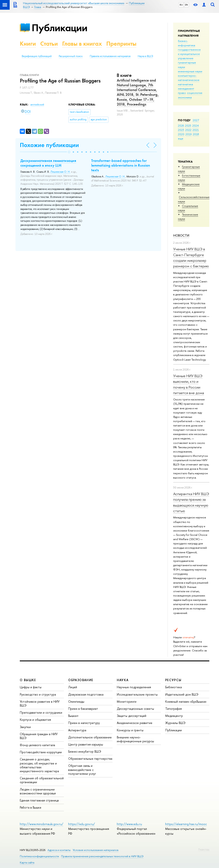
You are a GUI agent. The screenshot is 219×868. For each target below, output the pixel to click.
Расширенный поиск (71, 56)
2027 (196, 120)
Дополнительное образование (90, 737)
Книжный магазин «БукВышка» (186, 701)
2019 (189, 134)
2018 (196, 134)
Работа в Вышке (31, 807)
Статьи (49, 44)
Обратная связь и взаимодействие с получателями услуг (82, 770)
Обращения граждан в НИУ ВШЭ (39, 736)
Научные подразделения (134, 687)
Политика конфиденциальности (39, 856)
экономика (185, 97)
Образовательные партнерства (90, 759)
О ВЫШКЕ (28, 680)
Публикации (59, 28)
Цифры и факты (31, 687)
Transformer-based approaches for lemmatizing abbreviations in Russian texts (121, 165)
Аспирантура (77, 730)
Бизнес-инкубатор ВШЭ (85, 751)
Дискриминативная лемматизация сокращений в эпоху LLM (48, 163)
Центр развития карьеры (86, 744)
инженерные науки (190, 71)
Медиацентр (174, 716)
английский (37, 105)
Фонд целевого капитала (37, 745)
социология (195, 93)
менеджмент (186, 88)
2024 (196, 126)
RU (181, 5)
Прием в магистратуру (84, 723)
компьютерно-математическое (189, 78)
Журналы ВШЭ (175, 723)
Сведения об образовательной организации (42, 780)
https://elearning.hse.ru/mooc (186, 824)
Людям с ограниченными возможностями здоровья (38, 791)
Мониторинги (127, 701)
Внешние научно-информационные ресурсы (135, 739)
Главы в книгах (82, 44)
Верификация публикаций (37, 56)
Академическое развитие (135, 723)
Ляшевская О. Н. (60, 172)
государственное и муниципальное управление (189, 54)
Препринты (121, 44)
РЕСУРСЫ (173, 680)
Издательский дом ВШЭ (182, 694)
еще (181, 138)
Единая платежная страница (39, 800)
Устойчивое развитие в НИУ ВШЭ (40, 703)
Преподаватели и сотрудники (41, 712)
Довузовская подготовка (86, 694)
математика (185, 84)
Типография (174, 709)
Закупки (25, 727)
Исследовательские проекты (137, 694)
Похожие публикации (49, 145)
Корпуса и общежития (35, 720)
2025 (188, 126)
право (182, 93)
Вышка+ (73, 716)
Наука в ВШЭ (145, 56)
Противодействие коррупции (41, 752)
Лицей (73, 687)
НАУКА (123, 680)
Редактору (204, 849)
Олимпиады (76, 701)
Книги (28, 44)
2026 (181, 126)
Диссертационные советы (135, 709)
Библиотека (174, 687)
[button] (69, 152)
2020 (181, 134)
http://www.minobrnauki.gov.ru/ (42, 824)
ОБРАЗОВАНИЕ (81, 680)
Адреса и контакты (59, 850)
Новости (181, 235)
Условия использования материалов (96, 850)
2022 (188, 130)
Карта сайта (27, 863)
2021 (196, 130)
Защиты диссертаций (132, 716)
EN (186, 5)
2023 (181, 130)
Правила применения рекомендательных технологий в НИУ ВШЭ (102, 856)
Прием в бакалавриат (83, 709)
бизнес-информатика (187, 43)
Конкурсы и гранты (130, 730)
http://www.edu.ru (129, 824)
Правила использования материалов (110, 56)
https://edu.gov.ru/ (82, 824)
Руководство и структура (38, 694)
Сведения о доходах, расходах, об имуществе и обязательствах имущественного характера (39, 765)
